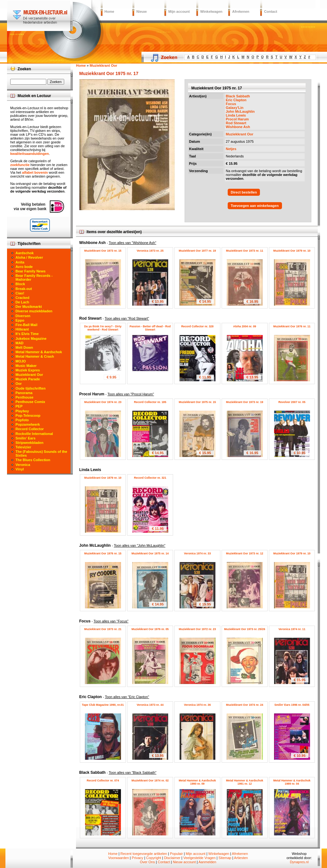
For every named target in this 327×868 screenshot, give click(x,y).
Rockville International (34, 434)
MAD (20, 343)
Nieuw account (184, 862)
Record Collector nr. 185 (150, 402)
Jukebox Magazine (31, 339)
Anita (20, 262)
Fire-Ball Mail (27, 325)
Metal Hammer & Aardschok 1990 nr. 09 (198, 782)
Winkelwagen (211, 11)
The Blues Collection (33, 460)
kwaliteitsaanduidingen (30, 154)
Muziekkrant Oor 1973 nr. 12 (245, 553)
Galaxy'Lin (235, 108)
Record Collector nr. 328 (197, 326)
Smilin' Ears (26, 438)
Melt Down (24, 347)
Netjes (231, 149)
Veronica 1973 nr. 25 (150, 251)
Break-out (24, 289)
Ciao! (20, 293)
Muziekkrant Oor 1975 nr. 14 (150, 553)
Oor (19, 384)
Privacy (138, 858)
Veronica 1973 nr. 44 (150, 705)
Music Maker (26, 366)
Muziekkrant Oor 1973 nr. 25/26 (245, 629)
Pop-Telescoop (28, 415)
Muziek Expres (28, 370)
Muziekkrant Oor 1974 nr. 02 (150, 780)
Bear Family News (31, 271)
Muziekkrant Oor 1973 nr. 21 (103, 629)
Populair (176, 854)
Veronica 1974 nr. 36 (197, 705)
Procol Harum (237, 119)
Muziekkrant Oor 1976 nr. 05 (150, 629)
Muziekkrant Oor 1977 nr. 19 (197, 251)
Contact (271, 11)
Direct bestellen (244, 192)
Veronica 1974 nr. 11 (292, 629)
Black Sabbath (238, 96)
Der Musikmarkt (29, 307)
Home (109, 11)
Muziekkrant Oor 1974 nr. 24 (245, 705)
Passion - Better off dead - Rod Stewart (150, 328)
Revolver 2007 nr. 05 (292, 402)
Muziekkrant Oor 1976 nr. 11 (292, 326)
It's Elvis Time (27, 334)
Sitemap (225, 858)
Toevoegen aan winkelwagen (255, 206)
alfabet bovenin (35, 172)
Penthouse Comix (30, 402)
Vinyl (20, 469)
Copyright (154, 858)
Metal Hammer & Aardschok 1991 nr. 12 (245, 782)
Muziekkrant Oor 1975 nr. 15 (197, 402)
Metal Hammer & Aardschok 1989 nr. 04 (292, 782)
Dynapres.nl (299, 862)
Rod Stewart (236, 123)
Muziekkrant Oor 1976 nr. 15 (103, 553)
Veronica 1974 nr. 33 (197, 553)
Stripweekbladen (30, 443)
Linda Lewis (236, 115)
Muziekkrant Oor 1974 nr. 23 (103, 402)
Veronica (23, 465)
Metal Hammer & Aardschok (39, 352)
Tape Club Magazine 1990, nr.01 (103, 705)
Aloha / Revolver (29, 257)
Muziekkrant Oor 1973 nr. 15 (103, 251)
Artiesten (241, 858)
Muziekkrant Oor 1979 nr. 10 (292, 251)
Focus (231, 104)
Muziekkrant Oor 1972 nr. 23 (197, 629)
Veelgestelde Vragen (199, 858)
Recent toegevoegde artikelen (144, 854)
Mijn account (179, 11)
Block (20, 284)
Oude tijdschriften (31, 388)
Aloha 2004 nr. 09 (245, 326)
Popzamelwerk (28, 424)
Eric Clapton (236, 100)
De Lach (23, 302)
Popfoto (22, 420)
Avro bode (24, 267)
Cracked (23, 298)
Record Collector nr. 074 (103, 780)
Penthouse (25, 397)
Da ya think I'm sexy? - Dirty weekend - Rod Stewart (103, 328)
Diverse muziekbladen (34, 311)
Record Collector (30, 429)
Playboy (22, 411)
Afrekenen (241, 11)
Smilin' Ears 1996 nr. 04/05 (292, 705)
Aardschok (25, 253)
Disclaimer (172, 858)
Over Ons (147, 862)
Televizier (23, 447)
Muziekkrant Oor (240, 134)
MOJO (21, 361)
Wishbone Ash (238, 127)
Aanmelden (207, 862)
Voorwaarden (119, 858)
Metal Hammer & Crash (35, 356)
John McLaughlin (240, 111)
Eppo (20, 320)
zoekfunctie (20, 165)
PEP (19, 406)
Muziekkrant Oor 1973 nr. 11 (245, 251)
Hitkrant (22, 329)
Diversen (23, 316)
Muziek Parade (28, 379)
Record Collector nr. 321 (150, 478)
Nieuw (141, 11)
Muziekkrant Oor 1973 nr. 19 (245, 402)
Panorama (24, 393)
